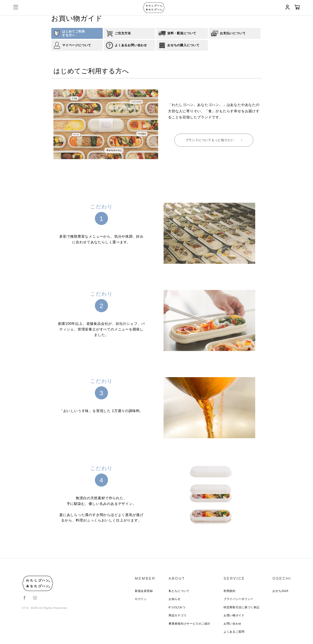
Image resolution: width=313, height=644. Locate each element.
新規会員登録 (143, 591)
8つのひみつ (177, 608)
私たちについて (179, 591)
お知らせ (174, 599)
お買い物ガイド (234, 616)
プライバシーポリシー (238, 599)
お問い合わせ (232, 625)
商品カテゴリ (177, 616)
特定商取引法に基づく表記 (241, 608)
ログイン (140, 599)
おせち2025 (281, 591)
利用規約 (229, 591)
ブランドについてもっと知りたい (210, 140)
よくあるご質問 (234, 633)
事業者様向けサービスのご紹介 (189, 625)
